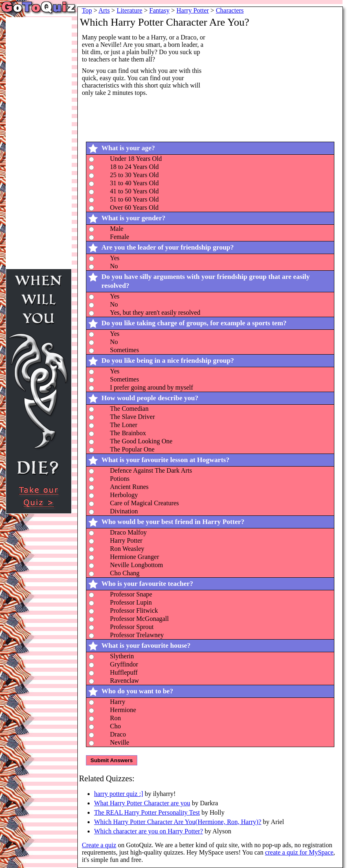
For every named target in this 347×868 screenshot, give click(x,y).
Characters (230, 10)
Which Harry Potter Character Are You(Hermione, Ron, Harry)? (178, 822)
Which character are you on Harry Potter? (148, 831)
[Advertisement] (280, 84)
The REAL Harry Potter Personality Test (147, 812)
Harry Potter (193, 10)
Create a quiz (99, 845)
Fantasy (160, 10)
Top (87, 10)
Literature (129, 10)
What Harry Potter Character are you (142, 803)
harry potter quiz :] (119, 794)
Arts (104, 10)
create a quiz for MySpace (299, 852)
